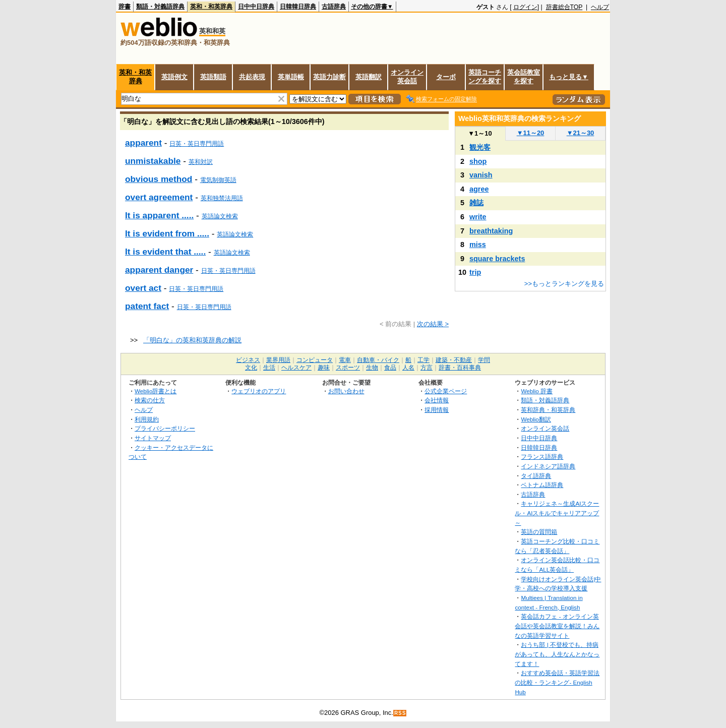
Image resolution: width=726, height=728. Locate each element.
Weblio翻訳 (536, 419)
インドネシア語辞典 (548, 466)
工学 (423, 360)
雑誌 (476, 203)
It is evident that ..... (165, 252)
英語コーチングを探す (485, 77)
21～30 (581, 133)
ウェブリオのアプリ (259, 391)
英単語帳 (291, 77)
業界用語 (278, 360)
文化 (251, 368)
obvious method (159, 179)
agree (479, 189)
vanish (481, 175)
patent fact (147, 306)
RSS (400, 713)
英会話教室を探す (524, 77)
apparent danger (159, 270)
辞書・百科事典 (460, 368)
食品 (390, 368)
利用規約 (147, 419)
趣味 (324, 368)
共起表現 (252, 77)
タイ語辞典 (536, 476)
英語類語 (213, 77)
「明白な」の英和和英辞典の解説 (192, 340)
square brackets (497, 259)
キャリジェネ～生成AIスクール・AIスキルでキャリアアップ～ (557, 513)
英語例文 (174, 77)
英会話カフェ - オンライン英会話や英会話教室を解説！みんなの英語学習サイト (557, 626)
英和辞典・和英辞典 (548, 410)
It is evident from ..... (167, 233)
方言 (427, 368)
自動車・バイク (378, 360)
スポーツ (348, 368)
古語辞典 (334, 7)
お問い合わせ (346, 391)
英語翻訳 (369, 77)
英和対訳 (201, 162)
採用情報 (437, 410)
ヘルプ (600, 7)
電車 (345, 360)
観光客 (480, 147)
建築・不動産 (454, 360)
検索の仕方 (150, 400)
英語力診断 (329, 77)
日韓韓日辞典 (298, 7)
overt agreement (159, 197)
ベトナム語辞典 (542, 485)
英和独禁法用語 (222, 198)
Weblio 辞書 (537, 391)
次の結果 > (433, 324)
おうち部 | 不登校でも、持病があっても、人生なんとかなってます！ (557, 654)
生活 (269, 368)
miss (478, 245)
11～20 (531, 133)
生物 (372, 368)
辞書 (125, 7)
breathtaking (491, 231)
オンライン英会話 (407, 77)
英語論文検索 (220, 216)
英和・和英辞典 (211, 7)
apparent (143, 143)
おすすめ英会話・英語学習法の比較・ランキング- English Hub (557, 682)
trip (475, 272)
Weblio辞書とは (156, 391)
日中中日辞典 (256, 7)
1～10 (480, 133)
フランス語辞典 (542, 457)
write (478, 217)
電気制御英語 (218, 180)
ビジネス (248, 360)
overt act (143, 288)
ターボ (446, 77)
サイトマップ (153, 438)
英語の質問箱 (539, 532)
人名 (408, 368)
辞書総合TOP (564, 7)
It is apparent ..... (159, 215)
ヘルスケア (296, 368)
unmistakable (153, 161)
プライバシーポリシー (165, 428)
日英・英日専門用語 (197, 144)
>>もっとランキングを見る (564, 284)
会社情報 (437, 400)
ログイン (525, 7)
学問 (484, 360)
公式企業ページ (446, 391)
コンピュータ (315, 360)
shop (478, 161)
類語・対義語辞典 (160, 7)
